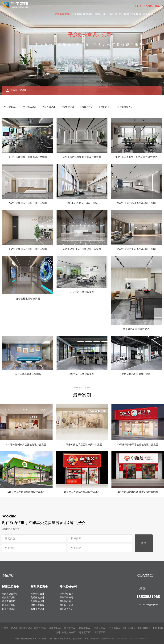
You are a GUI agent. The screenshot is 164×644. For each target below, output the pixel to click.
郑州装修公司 (62, 14)
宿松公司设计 (101, 628)
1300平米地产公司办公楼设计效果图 (136, 249)
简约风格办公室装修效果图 (136, 374)
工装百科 (112, 14)
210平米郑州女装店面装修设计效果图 (82, 445)
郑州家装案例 (39, 587)
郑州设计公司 (66, 605)
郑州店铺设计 (9, 609)
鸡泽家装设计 (56, 628)
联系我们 (148, 14)
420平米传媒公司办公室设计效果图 (82, 157)
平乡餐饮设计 (67, 107)
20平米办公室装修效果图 (136, 329)
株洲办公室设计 (70, 632)
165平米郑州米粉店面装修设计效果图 (138, 492)
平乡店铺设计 (49, 107)
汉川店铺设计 (131, 628)
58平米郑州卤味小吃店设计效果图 (82, 492)
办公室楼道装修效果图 (28, 299)
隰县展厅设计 (71, 628)
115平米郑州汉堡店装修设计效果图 (26, 492)
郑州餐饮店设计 (10, 605)
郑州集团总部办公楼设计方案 (82, 203)
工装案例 (77, 14)
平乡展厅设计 (86, 107)
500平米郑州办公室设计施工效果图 (28, 203)
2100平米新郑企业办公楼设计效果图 (136, 203)
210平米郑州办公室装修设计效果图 (28, 157)
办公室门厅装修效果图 (82, 292)
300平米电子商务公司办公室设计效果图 (136, 157)
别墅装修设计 (37, 594)
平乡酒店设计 (30, 107)
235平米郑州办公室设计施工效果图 (28, 249)
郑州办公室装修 (10, 594)
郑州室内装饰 (66, 601)
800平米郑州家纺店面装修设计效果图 (26, 445)
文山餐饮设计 (146, 628)
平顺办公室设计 (9, 628)
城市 (148, 639)
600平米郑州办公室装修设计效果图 (82, 249)
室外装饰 (100, 14)
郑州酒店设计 (66, 609)
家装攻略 (124, 14)
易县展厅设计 (101, 632)
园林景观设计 (37, 609)
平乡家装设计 (11, 107)
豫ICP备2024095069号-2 (136, 639)
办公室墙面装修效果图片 (28, 374)
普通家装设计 (37, 597)
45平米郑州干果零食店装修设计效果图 (138, 445)
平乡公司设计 (105, 107)
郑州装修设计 (66, 594)
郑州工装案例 (11, 587)
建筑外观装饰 (37, 605)
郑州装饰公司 (66, 597)
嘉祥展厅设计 (41, 628)
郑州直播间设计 (10, 601)
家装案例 (88, 14)
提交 (144, 543)
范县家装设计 (116, 628)
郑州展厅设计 (9, 597)
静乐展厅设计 (86, 632)
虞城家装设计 (86, 628)
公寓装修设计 (37, 601)
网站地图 (121, 639)
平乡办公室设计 (125, 107)
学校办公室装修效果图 (82, 374)
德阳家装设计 (26, 628)
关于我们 (136, 14)
